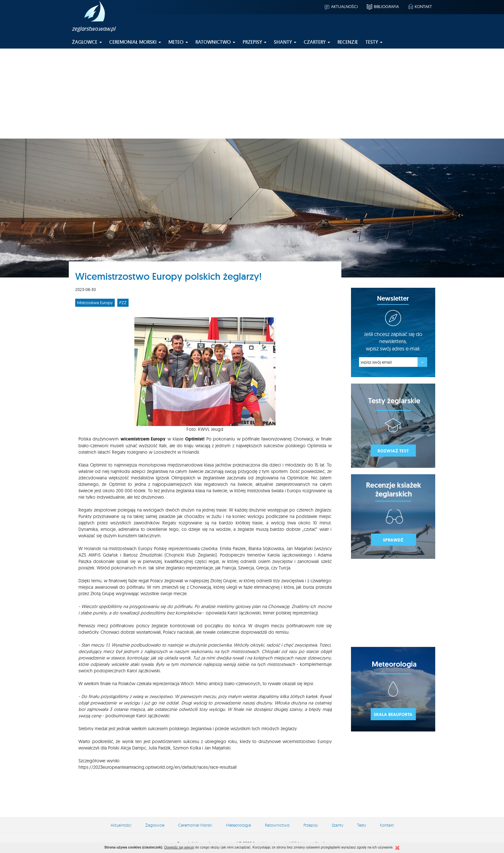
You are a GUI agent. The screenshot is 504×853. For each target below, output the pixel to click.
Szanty (337, 825)
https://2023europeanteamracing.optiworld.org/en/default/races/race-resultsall (157, 767)
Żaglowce (155, 825)
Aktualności (341, 6)
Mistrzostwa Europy (95, 303)
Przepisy (311, 825)
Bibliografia (382, 6)
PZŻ (123, 303)
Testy (362, 825)
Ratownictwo (277, 825)
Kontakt (420, 6)
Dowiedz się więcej (179, 847)
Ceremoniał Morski (195, 825)
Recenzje (348, 42)
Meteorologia (239, 825)
